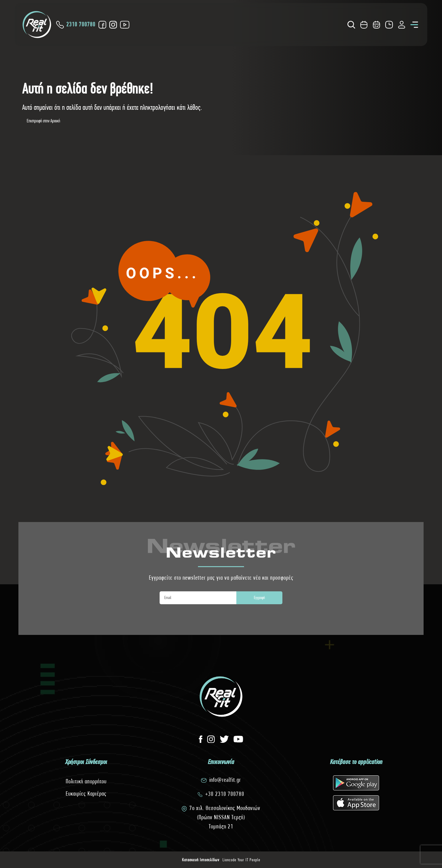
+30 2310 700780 (225, 794)
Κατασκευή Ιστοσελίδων (201, 860)
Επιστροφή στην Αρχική (43, 121)
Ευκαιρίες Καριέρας (86, 794)
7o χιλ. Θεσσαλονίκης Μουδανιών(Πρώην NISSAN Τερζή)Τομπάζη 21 (225, 817)
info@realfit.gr (225, 780)
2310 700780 (76, 25)
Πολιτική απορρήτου (86, 781)
